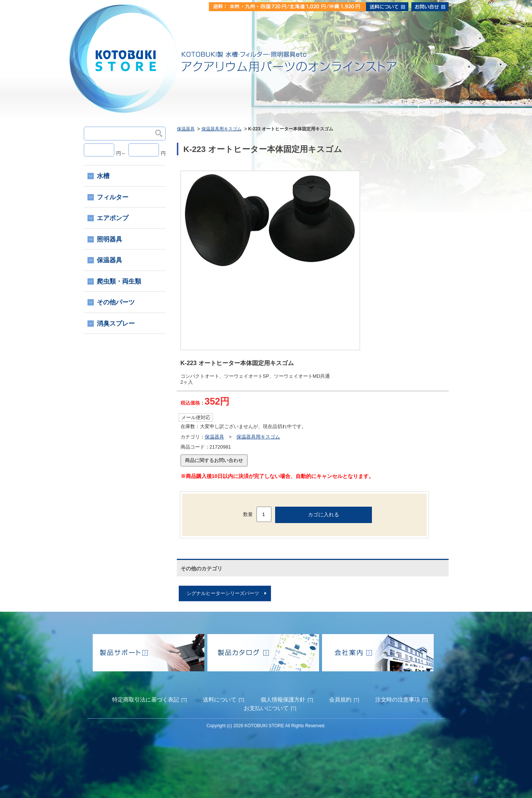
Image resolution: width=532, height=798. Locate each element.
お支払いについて (266, 708)
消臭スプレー (116, 324)
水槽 (103, 176)
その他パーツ (116, 302)
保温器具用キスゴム (222, 129)
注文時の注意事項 (398, 699)
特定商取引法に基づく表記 (146, 699)
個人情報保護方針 (283, 699)
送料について (220, 699)
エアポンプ (113, 218)
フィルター (113, 197)
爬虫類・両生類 (119, 281)
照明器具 (109, 239)
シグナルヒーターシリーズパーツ (223, 593)
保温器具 (186, 129)
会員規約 (340, 699)
